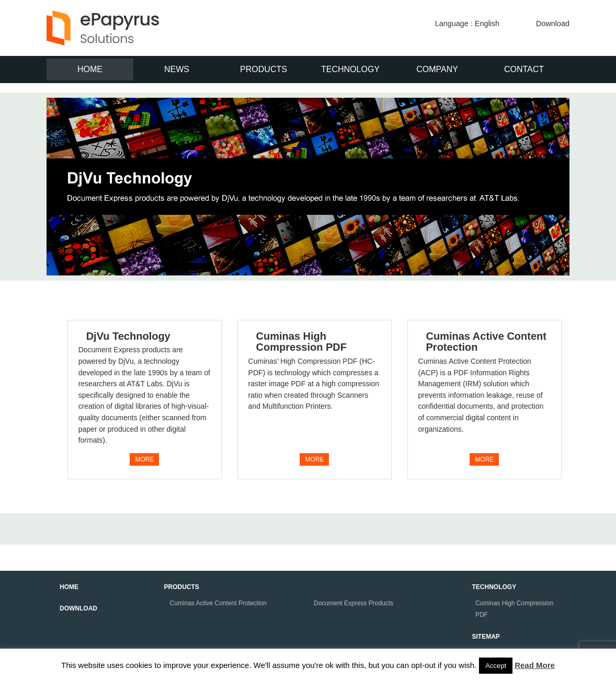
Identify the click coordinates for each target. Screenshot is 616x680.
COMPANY (437, 69)
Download (553, 24)
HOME (90, 69)
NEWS (177, 69)
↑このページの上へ (585, 568)
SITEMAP (486, 637)
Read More (535, 665)
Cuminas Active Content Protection (486, 342)
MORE (144, 459)
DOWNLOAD (78, 608)
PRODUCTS (264, 69)
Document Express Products (353, 603)
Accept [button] (496, 666)
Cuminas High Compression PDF (301, 342)
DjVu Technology (128, 336)
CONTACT (524, 69)
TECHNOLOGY (350, 69)
